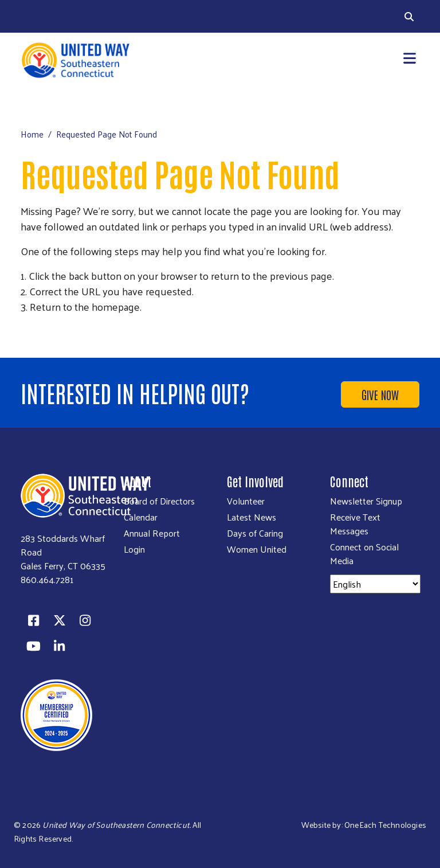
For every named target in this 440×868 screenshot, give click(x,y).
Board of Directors (159, 501)
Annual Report (152, 533)
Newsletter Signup (366, 501)
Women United (257, 549)
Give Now (380, 394)
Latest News (252, 517)
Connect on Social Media (364, 554)
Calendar (141, 517)
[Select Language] (375, 584)
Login (134, 549)
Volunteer (246, 501)
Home (32, 134)
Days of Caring (255, 533)
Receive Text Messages (355, 524)
